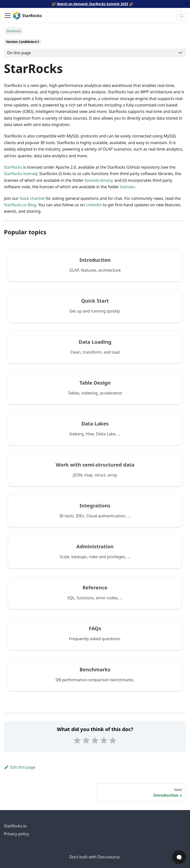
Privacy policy (16, 834)
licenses (127, 187)
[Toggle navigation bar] (8, 16)
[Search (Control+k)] (181, 16)
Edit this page (20, 767)
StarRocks (13, 167)
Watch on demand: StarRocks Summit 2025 (93, 4)
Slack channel (32, 198)
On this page (19, 53)
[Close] (186, 4)
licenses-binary (98, 180)
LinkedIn (94, 205)
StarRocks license (20, 174)
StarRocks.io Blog (20, 205)
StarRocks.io (15, 826)
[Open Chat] (179, 857)
